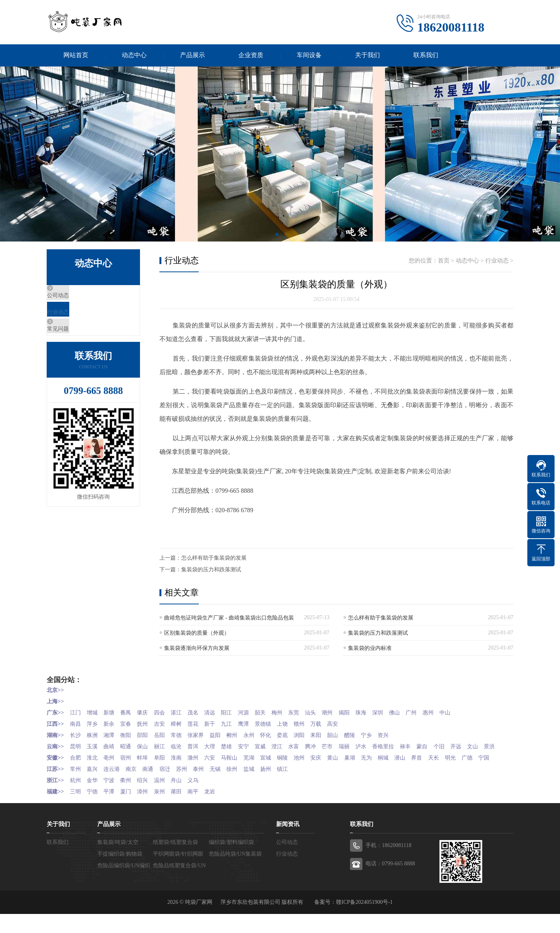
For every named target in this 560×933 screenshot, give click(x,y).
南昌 (76, 724)
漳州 (149, 811)
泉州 (167, 811)
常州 (76, 789)
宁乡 (389, 734)
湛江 (185, 713)
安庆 (335, 767)
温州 (167, 800)
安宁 (257, 745)
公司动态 (77, 298)
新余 (112, 724)
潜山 (425, 767)
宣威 (275, 745)
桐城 (407, 767)
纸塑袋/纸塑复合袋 (175, 861)
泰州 (208, 789)
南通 (154, 789)
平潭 (112, 811)
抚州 (149, 724)
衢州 (131, 800)
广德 (498, 767)
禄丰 (431, 745)
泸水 (384, 745)
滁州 (203, 767)
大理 (221, 745)
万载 (335, 724)
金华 (94, 800)
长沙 (76, 734)
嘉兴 (94, 789)
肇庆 (149, 713)
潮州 (348, 713)
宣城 (281, 767)
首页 (444, 262)
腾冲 (329, 745)
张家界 (206, 734)
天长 (462, 767)
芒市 (348, 745)
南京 (136, 789)
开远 (485, 745)
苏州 (190, 789)
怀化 (281, 734)
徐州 (245, 789)
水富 (311, 745)
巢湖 (371, 767)
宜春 (131, 724)
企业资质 (251, 56)
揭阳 (366, 713)
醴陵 (371, 734)
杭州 (76, 800)
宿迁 (172, 789)
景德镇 (278, 724)
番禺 (131, 713)
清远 (221, 713)
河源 (257, 713)
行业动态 (77, 321)
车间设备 (309, 56)
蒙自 (449, 745)
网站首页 (76, 56)
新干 (221, 724)
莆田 (185, 811)
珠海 (384, 713)
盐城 (262, 789)
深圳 (402, 713)
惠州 (456, 713)
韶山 (353, 734)
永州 (262, 734)
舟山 (185, 800)
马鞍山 (242, 767)
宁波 (112, 800)
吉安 (167, 724)
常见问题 (77, 344)
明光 (479, 767)
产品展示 (192, 56)
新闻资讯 (288, 843)
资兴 (407, 734)
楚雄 (239, 745)
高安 (353, 724)
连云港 (115, 789)
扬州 (281, 789)
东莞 (311, 713)
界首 (443, 767)
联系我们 (426, 56)
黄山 (353, 767)
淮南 (185, 767)
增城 (94, 713)
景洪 (70, 756)
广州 (438, 713)
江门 (76, 713)
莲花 (203, 724)
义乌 (203, 800)
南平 (203, 811)
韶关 (275, 713)
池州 (317, 767)
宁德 (94, 811)
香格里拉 (407, 745)
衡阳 (131, 734)
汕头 (329, 713)
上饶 (299, 724)
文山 (52, 756)
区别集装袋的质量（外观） (197, 634)
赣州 (317, 724)
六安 (221, 767)
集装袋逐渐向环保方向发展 (197, 649)
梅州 (293, 713)
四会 (167, 713)
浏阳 (317, 734)
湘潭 (112, 734)
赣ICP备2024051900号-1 (364, 921)
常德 (185, 734)
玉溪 (94, 745)
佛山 (420, 713)
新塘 (112, 713)
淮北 (94, 767)
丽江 (167, 745)
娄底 (299, 734)
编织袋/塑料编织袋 (231, 861)
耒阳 (335, 734)
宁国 (52, 778)
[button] (277, 236)
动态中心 (134, 56)
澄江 (293, 745)
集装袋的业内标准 (370, 649)
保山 (149, 745)
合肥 (76, 767)
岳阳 (167, 734)
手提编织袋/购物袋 (120, 873)
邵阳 (149, 734)
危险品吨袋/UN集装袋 (235, 873)
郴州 (245, 734)
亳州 (112, 767)
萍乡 (94, 724)
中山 (474, 713)
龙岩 (221, 811)
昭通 (131, 745)
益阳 (226, 734)
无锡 (226, 789)
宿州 (131, 767)
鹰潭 (257, 724)
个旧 (467, 745)
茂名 (203, 713)
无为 (389, 767)
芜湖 (262, 767)
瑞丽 (366, 745)
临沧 (185, 745)
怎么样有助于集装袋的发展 (214, 559)
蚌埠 (149, 767)
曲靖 (112, 745)
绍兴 (149, 800)
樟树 (185, 724)
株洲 (94, 734)
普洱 (203, 745)
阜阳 (167, 767)
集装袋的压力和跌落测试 (211, 571)
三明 (76, 811)
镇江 (299, 789)
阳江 (239, 713)
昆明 (76, 745)
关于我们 (367, 56)
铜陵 (299, 767)
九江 (239, 724)
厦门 (131, 811)
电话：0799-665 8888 (390, 883)
